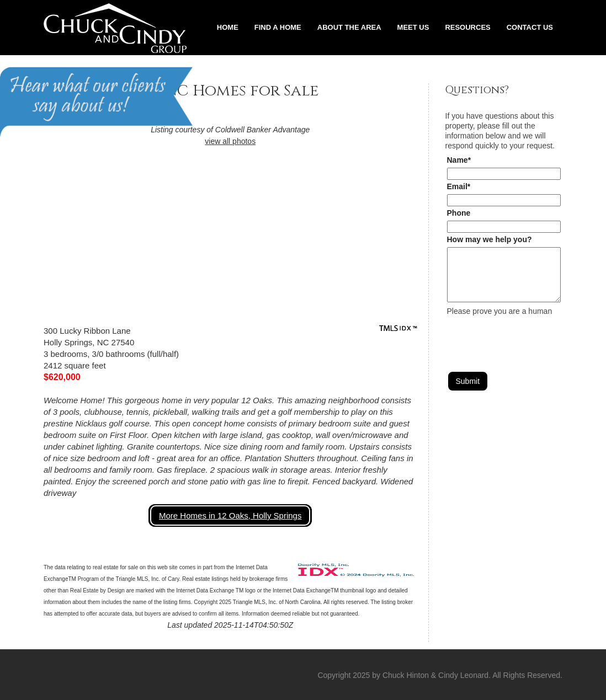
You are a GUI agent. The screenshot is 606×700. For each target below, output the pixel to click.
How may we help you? (490, 239)
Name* (459, 160)
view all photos (230, 141)
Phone (459, 213)
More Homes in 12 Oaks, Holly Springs (230, 515)
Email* (459, 186)
